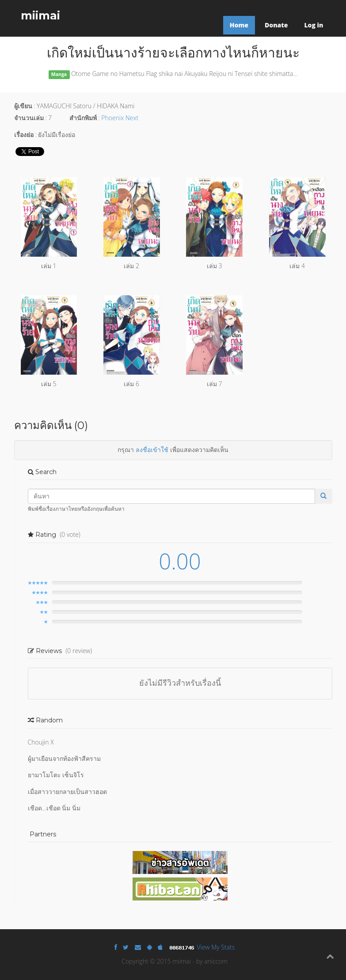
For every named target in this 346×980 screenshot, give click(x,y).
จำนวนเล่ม (29, 118)
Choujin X (41, 742)
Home (239, 25)
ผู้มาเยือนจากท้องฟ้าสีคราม (64, 758)
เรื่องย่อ (24, 135)
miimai (40, 15)
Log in (314, 25)
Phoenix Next (120, 118)
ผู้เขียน (23, 106)
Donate (276, 25)
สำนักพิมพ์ (83, 118)
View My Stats (216, 947)
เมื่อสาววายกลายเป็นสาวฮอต (67, 792)
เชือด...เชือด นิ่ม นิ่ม (54, 808)
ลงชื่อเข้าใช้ (152, 450)
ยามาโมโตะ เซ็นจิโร (56, 775)
